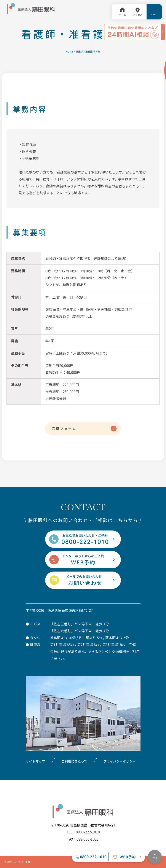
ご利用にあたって (74, 761)
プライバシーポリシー (120, 761)
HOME (69, 51)
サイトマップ (35, 761)
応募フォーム (64, 428)
